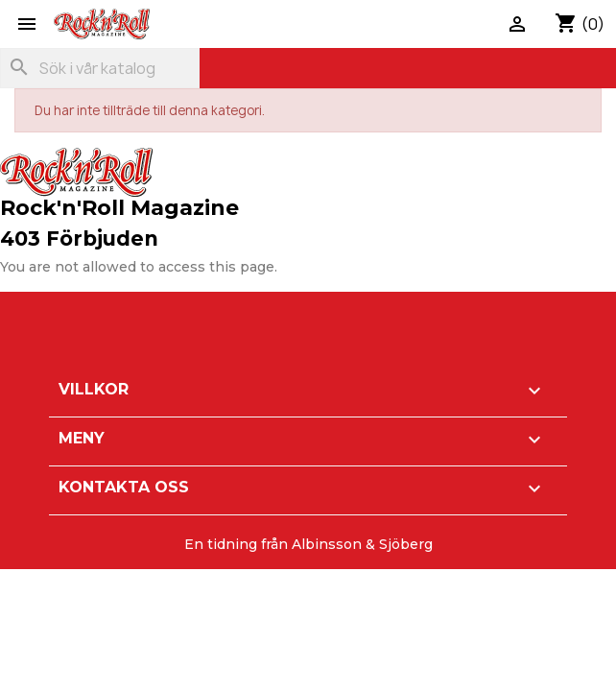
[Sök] (100, 68)
